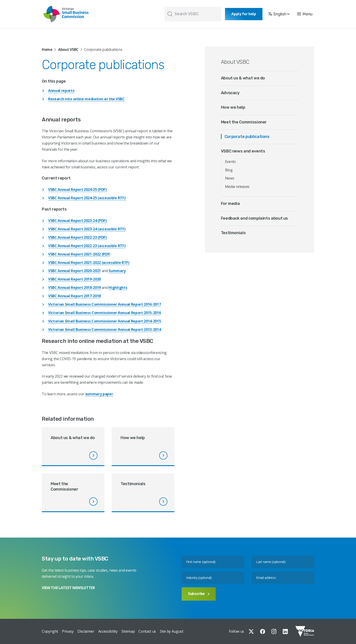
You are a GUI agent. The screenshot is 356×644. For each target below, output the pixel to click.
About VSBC (68, 49)
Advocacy (230, 93)
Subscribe (199, 594)
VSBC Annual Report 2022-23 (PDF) (77, 237)
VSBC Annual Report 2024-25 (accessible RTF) (87, 198)
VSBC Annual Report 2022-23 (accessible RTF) (87, 246)
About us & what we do (243, 78)
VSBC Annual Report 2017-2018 (74, 296)
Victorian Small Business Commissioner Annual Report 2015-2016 (104, 313)
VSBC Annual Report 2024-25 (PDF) (77, 189)
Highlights (118, 288)
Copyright (50, 631)
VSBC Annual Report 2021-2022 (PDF (79, 254)
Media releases (237, 187)
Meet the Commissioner (244, 122)
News (230, 178)
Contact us (147, 631)
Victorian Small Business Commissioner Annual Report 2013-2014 (104, 329)
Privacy (68, 631)
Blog (229, 170)
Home (47, 49)
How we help (233, 107)
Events (230, 162)
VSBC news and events (243, 151)
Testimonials (233, 233)
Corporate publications (247, 137)
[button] (305, 14)
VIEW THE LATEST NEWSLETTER (68, 588)
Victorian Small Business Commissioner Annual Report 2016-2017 (104, 304)
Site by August (172, 631)
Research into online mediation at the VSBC (86, 99)
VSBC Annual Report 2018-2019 (74, 288)
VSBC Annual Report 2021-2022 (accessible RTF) (89, 263)
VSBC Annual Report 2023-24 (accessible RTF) (87, 229)
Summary (117, 271)
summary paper (99, 394)
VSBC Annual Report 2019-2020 (74, 279)
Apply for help (244, 14)
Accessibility (108, 631)
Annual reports (61, 91)
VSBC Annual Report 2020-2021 (74, 271)
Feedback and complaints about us (254, 218)
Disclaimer (86, 631)
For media (230, 204)
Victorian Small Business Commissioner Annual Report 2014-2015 (104, 321)
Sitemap (128, 631)
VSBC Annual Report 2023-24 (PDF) (77, 221)
